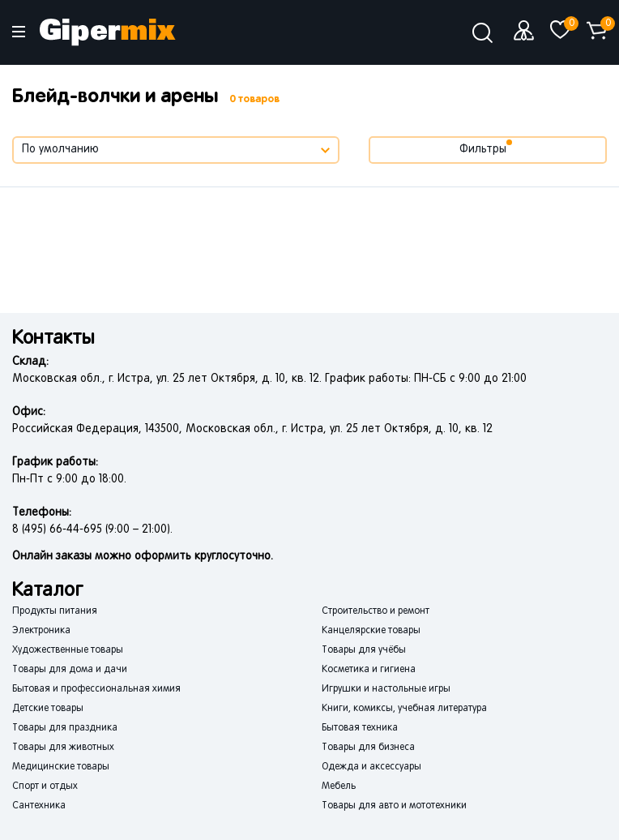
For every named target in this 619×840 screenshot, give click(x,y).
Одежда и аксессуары (371, 767)
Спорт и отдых (45, 786)
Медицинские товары (61, 767)
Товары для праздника (65, 728)
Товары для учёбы (364, 650)
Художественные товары (68, 650)
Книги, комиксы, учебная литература (404, 709)
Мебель (339, 786)
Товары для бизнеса (368, 748)
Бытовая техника (360, 728)
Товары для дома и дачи (70, 670)
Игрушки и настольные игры (386, 689)
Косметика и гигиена (369, 670)
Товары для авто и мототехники (394, 806)
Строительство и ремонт (376, 611)
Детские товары (48, 709)
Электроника (41, 631)
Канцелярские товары (371, 631)
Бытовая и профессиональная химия (96, 689)
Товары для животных (63, 748)
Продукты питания (55, 611)
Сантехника (39, 806)
